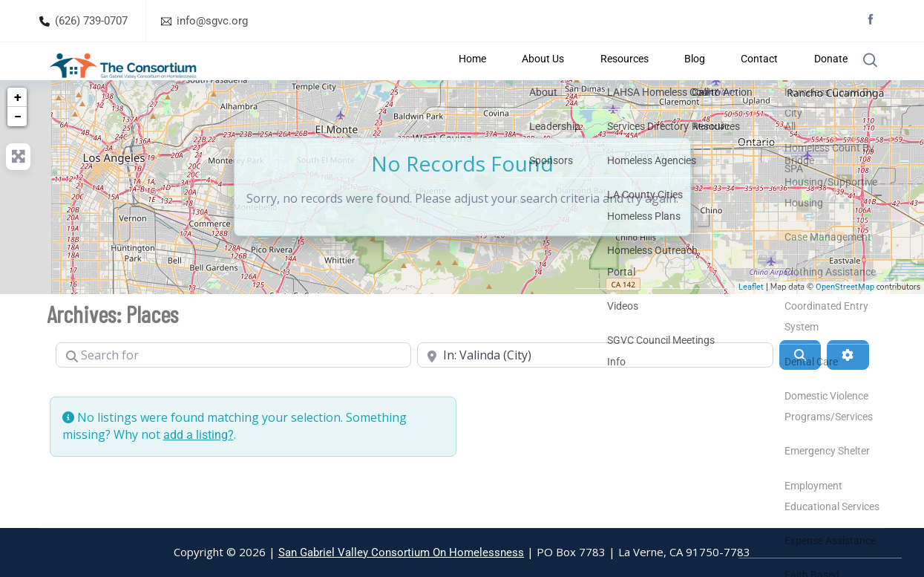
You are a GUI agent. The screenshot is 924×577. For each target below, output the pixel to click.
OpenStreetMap (845, 324)
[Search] (800, 391)
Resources (635, 79)
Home (503, 79)
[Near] (595, 391)
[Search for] (234, 391)
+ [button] (18, 133)
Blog (695, 79)
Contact (748, 79)
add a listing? (199, 471)
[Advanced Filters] (848, 391)
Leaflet (751, 324)
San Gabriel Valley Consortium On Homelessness (401, 552)
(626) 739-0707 (91, 21)
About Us (563, 79)
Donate (808, 79)
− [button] (18, 153)
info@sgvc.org (212, 21)
